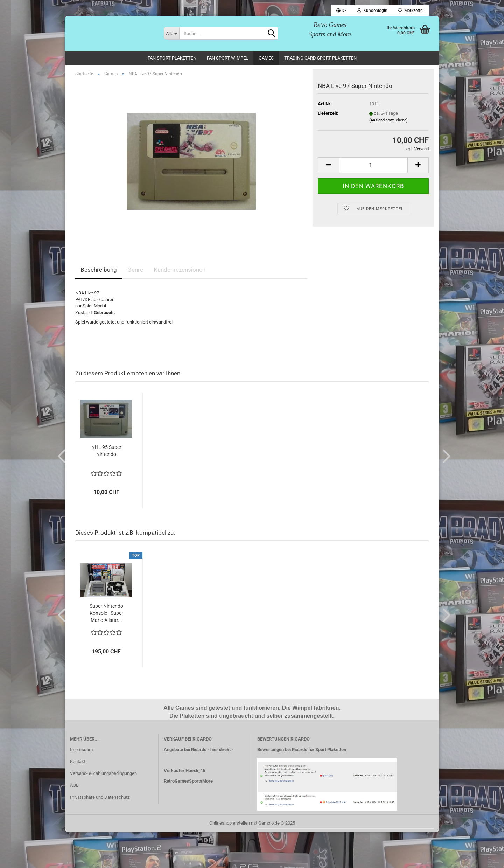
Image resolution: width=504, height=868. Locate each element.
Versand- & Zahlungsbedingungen (103, 775)
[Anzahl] (373, 166)
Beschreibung (99, 271)
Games (266, 58)
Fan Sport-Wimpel (227, 58)
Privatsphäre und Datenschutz (100, 798)
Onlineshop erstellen (230, 824)
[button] (342, 11)
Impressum (81, 751)
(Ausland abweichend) (388, 121)
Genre (135, 271)
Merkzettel (411, 11)
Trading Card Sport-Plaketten (320, 58)
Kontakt (78, 763)
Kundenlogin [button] (372, 11)
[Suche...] (171, 33)
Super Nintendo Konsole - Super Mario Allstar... (106, 614)
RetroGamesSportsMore (188, 782)
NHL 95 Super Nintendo (106, 452)
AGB (74, 786)
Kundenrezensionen (180, 271)
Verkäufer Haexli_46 (184, 772)
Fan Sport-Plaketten (172, 58)
